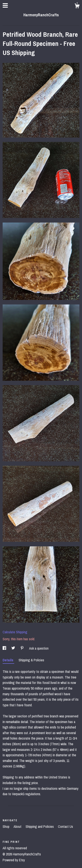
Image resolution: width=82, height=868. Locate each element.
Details (8, 660)
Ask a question (39, 648)
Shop (6, 826)
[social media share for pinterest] (23, 648)
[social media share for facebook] (5, 648)
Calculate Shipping (15, 632)
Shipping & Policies (31, 660)
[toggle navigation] (5, 5)
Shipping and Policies (40, 826)
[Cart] (77, 7)
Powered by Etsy (14, 860)
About (18, 826)
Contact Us (65, 826)
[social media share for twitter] (14, 648)
